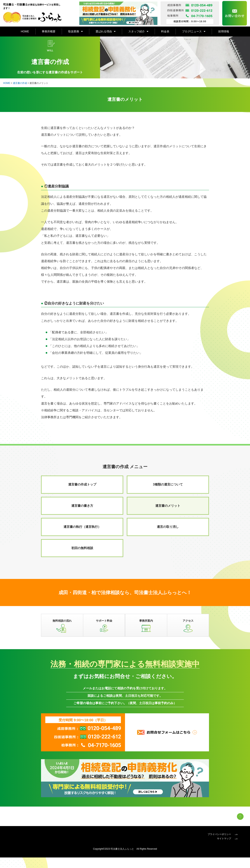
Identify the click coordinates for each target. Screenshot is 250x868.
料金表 (165, 31)
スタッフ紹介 (138, 31)
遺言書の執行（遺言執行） (82, 537)
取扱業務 (75, 31)
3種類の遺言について (168, 495)
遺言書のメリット (168, 516)
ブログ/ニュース (194, 31)
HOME (25, 31)
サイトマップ (227, 849)
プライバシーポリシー (223, 845)
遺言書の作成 (20, 94)
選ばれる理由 (106, 31)
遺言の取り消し (168, 537)
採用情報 (224, 31)
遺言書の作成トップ (82, 495)
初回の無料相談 (82, 559)
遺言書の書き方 (82, 516)
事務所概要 (49, 31)
